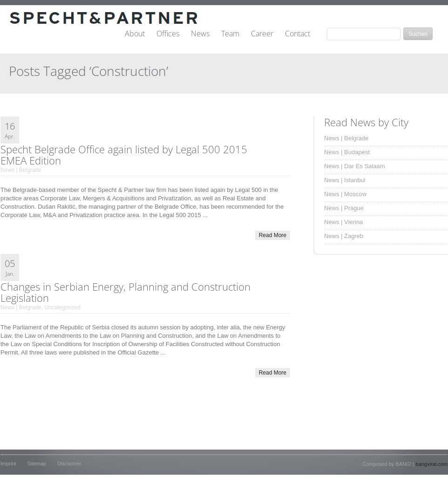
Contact (298, 34)
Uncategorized (63, 307)
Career (262, 34)
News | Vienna (343, 222)
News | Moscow (345, 194)
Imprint (8, 464)
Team (230, 34)
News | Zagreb (344, 236)
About (135, 34)
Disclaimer (69, 464)
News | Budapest (347, 152)
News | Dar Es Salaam (355, 166)
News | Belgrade (21, 170)
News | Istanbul (345, 180)
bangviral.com (432, 464)
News (200, 34)
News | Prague (344, 208)
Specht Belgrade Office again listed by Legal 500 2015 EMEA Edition (124, 155)
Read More (273, 235)
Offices (168, 34)
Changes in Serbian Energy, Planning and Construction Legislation (126, 292)
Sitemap (37, 464)
